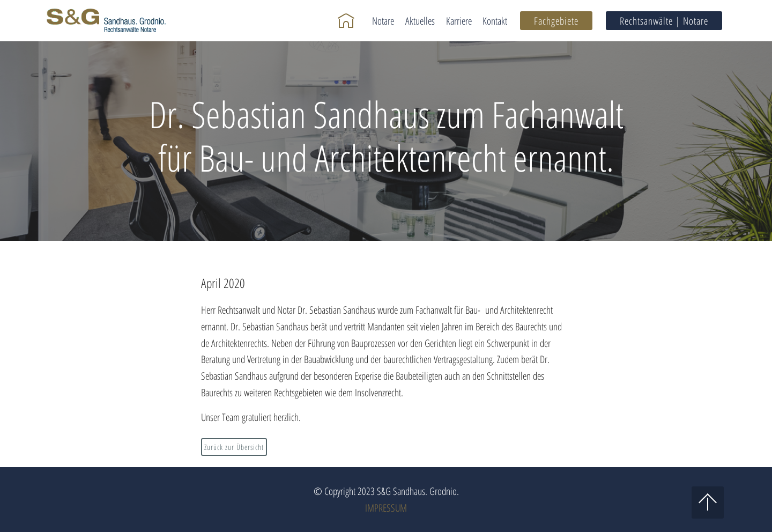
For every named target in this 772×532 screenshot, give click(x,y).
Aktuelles (420, 21)
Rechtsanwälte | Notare (664, 21)
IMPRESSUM (386, 508)
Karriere (459, 21)
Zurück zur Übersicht (234, 447)
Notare (383, 21)
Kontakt (495, 21)
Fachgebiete (556, 21)
